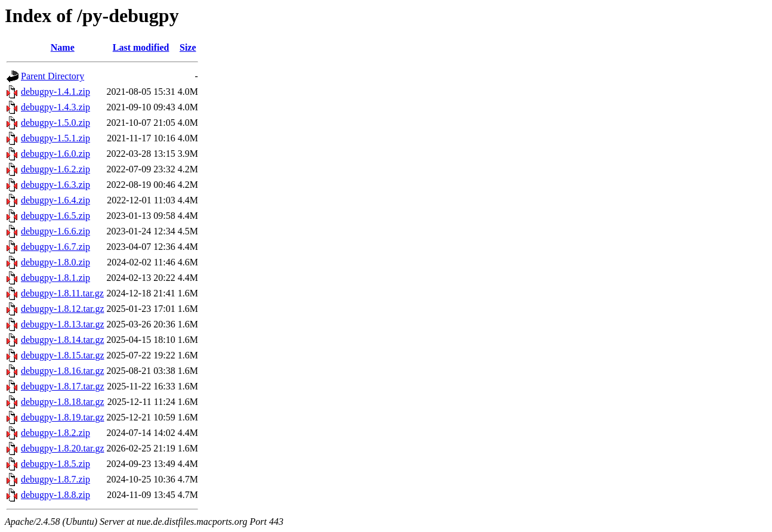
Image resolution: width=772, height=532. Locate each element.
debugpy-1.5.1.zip (55, 138)
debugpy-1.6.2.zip (55, 169)
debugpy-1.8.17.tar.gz (63, 386)
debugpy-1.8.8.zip (55, 495)
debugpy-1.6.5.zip (55, 216)
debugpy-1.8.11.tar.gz (62, 293)
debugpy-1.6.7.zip (55, 247)
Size (188, 47)
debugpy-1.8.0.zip (55, 262)
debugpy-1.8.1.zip (55, 278)
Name (63, 47)
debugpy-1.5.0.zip (55, 123)
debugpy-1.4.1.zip (55, 92)
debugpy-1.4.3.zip (55, 107)
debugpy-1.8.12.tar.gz (63, 309)
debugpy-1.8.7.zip (55, 479)
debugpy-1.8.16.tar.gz (63, 371)
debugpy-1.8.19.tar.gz (63, 417)
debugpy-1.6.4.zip (55, 200)
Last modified (141, 47)
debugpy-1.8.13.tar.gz (63, 324)
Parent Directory (53, 76)
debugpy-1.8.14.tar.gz (63, 340)
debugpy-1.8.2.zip (55, 433)
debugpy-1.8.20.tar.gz (63, 448)
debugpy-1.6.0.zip (55, 154)
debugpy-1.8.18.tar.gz (63, 402)
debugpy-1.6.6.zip (55, 231)
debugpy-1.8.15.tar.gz (63, 355)
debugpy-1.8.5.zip (55, 464)
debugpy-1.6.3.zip (55, 185)
